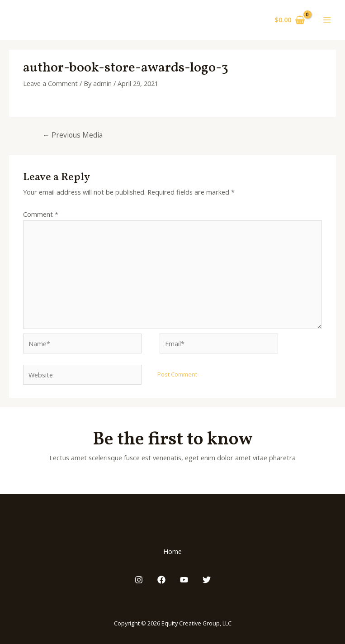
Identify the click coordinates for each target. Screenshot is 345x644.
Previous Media (73, 135)
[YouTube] (184, 580)
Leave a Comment (50, 83)
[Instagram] (139, 580)
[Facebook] (161, 580)
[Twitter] (207, 580)
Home (172, 551)
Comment (41, 214)
